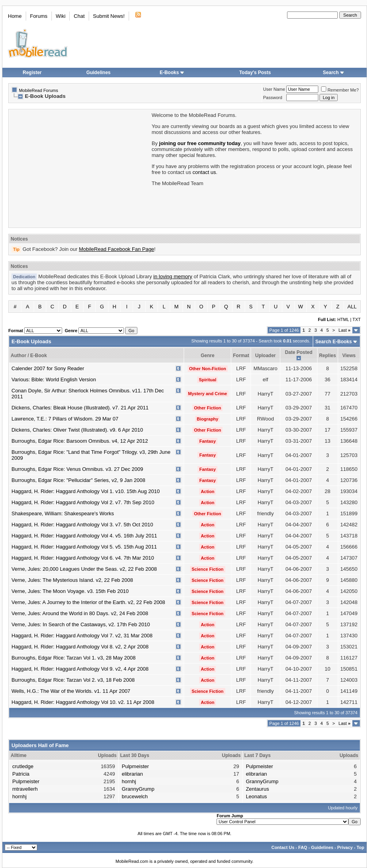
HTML (343, 319)
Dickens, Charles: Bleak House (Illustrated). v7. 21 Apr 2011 (80, 408)
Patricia (21, 774)
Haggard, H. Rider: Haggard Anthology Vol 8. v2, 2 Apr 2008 (80, 647)
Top (360, 847)
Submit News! (109, 16)
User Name (274, 89)
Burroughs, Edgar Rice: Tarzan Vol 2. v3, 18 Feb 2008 (73, 680)
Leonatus (257, 796)
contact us (204, 172)
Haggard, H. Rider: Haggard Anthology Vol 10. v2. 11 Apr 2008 (83, 702)
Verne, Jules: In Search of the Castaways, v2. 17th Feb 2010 (81, 624)
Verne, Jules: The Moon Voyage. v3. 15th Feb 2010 (70, 591)
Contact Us (283, 847)
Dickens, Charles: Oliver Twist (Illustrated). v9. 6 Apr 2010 (77, 430)
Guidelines (98, 73)
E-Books (172, 73)
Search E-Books (334, 342)
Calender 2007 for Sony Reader (48, 368)
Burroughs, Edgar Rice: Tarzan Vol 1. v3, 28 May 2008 (73, 658)
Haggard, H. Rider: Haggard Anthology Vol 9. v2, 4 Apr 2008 (80, 669)
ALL (352, 307)
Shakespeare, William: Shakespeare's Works (63, 513)
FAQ (303, 847)
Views (349, 356)
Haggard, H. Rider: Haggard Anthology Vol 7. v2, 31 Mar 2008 (82, 636)
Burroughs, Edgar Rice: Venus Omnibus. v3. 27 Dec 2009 (77, 469)
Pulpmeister (26, 781)
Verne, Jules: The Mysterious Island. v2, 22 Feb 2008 (72, 580)
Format (241, 356)
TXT (357, 319)
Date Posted (299, 352)
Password (273, 98)
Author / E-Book (29, 356)
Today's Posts (255, 73)
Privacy (345, 847)
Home (15, 16)
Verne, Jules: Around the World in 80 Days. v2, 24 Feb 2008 (80, 613)
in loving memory (173, 276)
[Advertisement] (80, 168)
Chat (79, 16)
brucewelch (135, 796)
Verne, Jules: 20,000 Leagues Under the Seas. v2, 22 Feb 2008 (84, 569)
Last (344, 330)
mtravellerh (25, 789)
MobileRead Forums (39, 90)
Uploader (265, 356)
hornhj (19, 796)
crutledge (23, 766)
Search (334, 73)
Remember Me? (340, 90)
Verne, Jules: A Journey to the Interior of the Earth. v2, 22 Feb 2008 (88, 602)
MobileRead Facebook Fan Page (116, 249)
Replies (328, 356)
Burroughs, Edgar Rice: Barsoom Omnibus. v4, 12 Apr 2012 (80, 441)
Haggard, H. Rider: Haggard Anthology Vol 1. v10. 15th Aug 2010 (86, 491)
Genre (208, 356)
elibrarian (132, 774)
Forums (39, 16)
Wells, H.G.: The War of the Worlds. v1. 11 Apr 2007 (71, 691)
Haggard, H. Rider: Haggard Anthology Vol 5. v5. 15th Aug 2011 (84, 547)
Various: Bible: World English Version (54, 380)
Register (32, 73)
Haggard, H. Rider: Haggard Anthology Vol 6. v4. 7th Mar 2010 (83, 558)
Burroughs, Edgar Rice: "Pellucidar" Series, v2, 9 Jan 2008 (78, 480)
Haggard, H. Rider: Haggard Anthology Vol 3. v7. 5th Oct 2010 (82, 525)
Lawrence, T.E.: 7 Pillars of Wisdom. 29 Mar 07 (65, 419)
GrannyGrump (138, 789)
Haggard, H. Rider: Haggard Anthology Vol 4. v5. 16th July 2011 (84, 536)
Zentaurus (258, 789)
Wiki (61, 16)
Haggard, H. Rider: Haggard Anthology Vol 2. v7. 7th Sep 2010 (83, 502)
